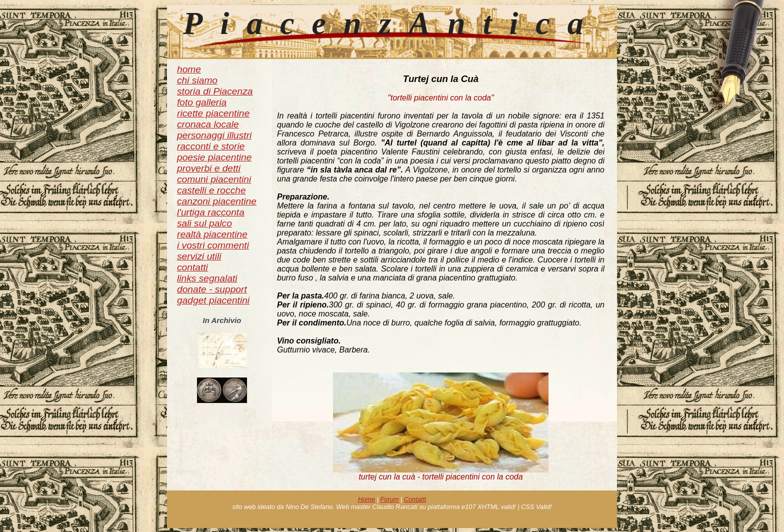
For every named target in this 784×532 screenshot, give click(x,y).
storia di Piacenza (215, 91)
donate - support (212, 289)
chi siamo (197, 80)
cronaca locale (208, 124)
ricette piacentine (213, 113)
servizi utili (199, 256)
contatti (192, 267)
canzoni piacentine (217, 201)
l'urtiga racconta (211, 212)
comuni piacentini (214, 179)
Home (366, 499)
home (189, 69)
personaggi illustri (214, 135)
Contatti (415, 499)
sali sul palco (204, 223)
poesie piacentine (214, 157)
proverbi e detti (209, 168)
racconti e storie (211, 146)
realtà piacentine (212, 234)
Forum (390, 499)
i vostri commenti (213, 245)
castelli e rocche (211, 190)
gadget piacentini (213, 300)
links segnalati (207, 278)
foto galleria (202, 102)
